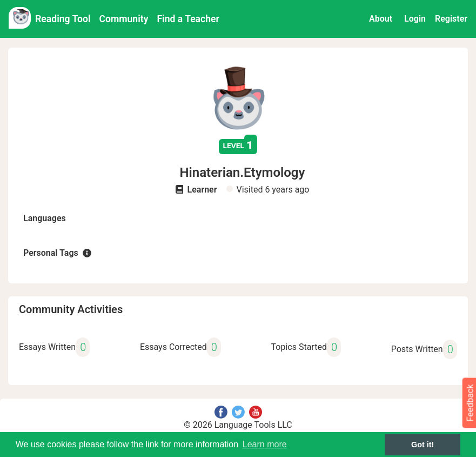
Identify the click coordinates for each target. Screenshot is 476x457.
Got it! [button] (423, 445)
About (381, 19)
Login (415, 19)
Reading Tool (63, 19)
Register (451, 19)
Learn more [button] (265, 444)
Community (124, 19)
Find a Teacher (188, 19)
